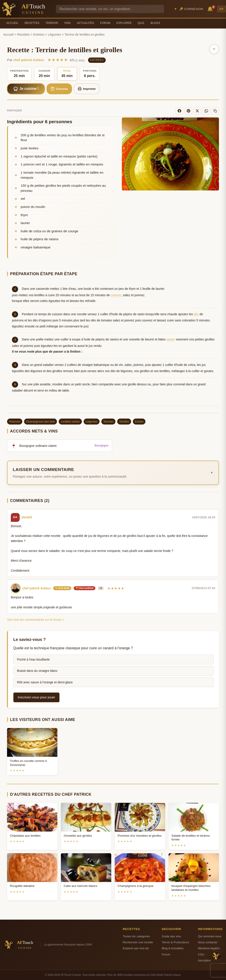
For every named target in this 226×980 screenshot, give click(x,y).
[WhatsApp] (206, 111)
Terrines (108, 422)
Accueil (12, 23)
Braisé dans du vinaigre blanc (37, 671)
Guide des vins (171, 936)
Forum (105, 23)
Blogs (155, 23)
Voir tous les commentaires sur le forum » (36, 620)
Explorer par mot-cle (136, 948)
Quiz (141, 23)
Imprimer (87, 89)
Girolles (124, 422)
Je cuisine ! (26, 89)
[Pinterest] (188, 111)
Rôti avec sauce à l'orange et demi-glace (45, 682)
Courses (59, 89)
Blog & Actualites (173, 948)
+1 (101, 588)
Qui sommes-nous (210, 936)
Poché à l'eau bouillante (33, 659)
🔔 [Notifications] (211, 9)
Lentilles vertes (70, 422)
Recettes (32, 23)
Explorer (124, 23)
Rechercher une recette (138, 942)
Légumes (54, 35)
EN (222, 9)
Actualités (85, 23)
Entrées (39, 35)
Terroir (52, 23)
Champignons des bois (41, 422)
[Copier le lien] (215, 111)
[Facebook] (179, 111)
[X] (197, 111)
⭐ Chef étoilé (62, 588)
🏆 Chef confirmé (85, 588)
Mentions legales (209, 948)
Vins (67, 23)
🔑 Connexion (191, 9)
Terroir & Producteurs (175, 942)
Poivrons (15, 422)
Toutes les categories (136, 936)
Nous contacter (208, 942)
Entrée (139, 422)
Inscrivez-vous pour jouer (36, 697)
